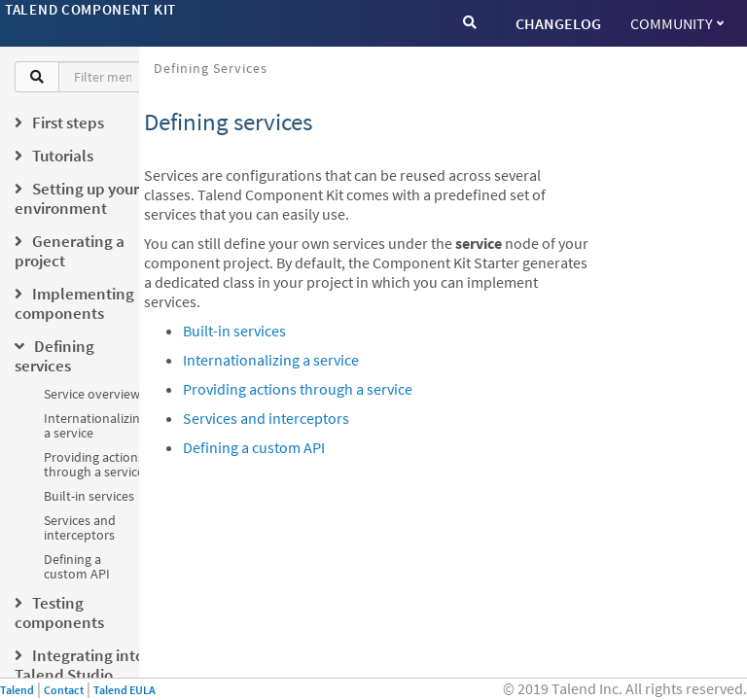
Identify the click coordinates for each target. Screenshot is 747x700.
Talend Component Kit (90, 9)
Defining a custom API (77, 566)
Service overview (92, 394)
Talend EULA (124, 690)
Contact (64, 690)
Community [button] (677, 23)
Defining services (211, 68)
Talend (17, 690)
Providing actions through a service (94, 464)
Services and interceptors (80, 527)
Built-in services (89, 496)
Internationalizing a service (95, 425)
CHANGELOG (558, 23)
